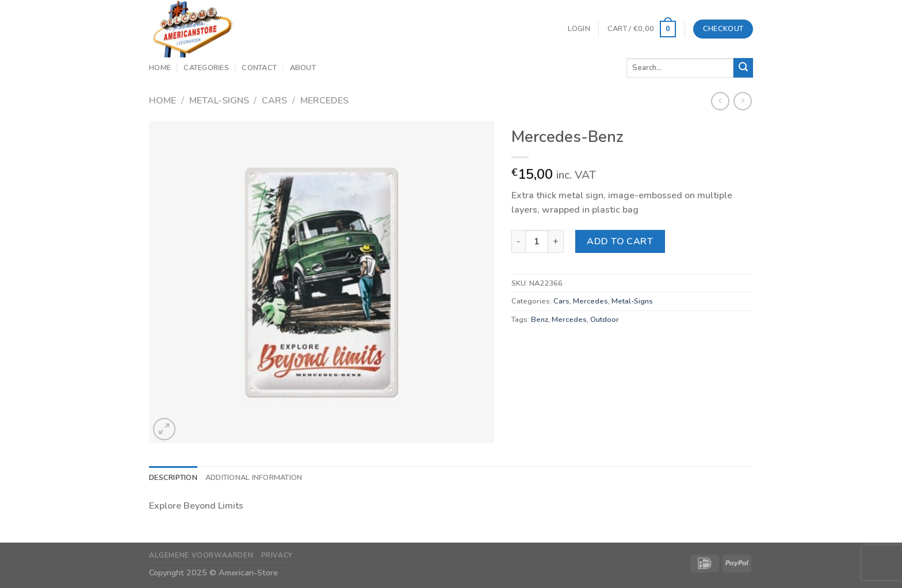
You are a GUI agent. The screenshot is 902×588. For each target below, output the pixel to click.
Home (160, 68)
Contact (259, 68)
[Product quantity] (537, 241)
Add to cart (620, 241)
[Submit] (743, 68)
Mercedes (324, 101)
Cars (274, 101)
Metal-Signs (219, 101)
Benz (540, 320)
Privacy (277, 555)
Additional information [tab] (254, 478)
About (303, 68)
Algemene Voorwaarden (201, 555)
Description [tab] (173, 478)
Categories (206, 68)
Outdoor (605, 320)
